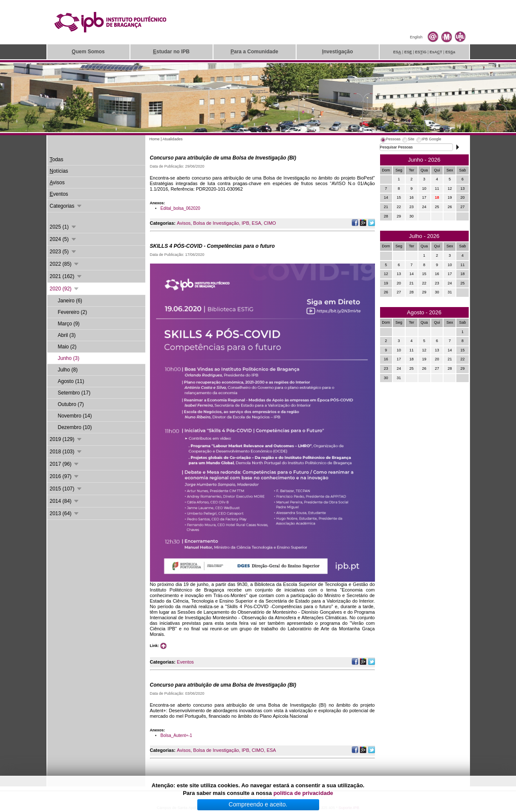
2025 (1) (63, 227)
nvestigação (338, 52)
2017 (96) (65, 464)
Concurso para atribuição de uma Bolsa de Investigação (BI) (223, 158)
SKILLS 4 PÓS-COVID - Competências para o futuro (212, 246)
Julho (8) (68, 370)
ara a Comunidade (254, 52)
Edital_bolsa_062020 (180, 208)
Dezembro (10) (75, 427)
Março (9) (69, 324)
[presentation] (390, 140)
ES (397, 52)
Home (155, 139)
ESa (450, 52)
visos (57, 183)
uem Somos (88, 52)
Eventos (185, 662)
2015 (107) (66, 489)
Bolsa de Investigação (216, 223)
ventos (59, 194)
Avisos (184, 223)
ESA (257, 223)
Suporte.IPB (349, 808)
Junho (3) (69, 358)
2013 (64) (65, 513)
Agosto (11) (71, 381)
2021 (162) (66, 276)
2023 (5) (63, 252)
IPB (245, 223)
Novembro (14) (75, 416)
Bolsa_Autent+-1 (176, 735)
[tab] (390, 140)
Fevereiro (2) (73, 312)
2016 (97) (65, 476)
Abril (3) (67, 335)
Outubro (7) (71, 404)
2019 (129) (66, 439)
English (416, 37)
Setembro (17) (74, 393)
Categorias (66, 206)
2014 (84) (65, 501)
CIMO (270, 223)
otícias (59, 171)
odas (57, 159)
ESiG (421, 52)
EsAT (436, 52)
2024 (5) (63, 239)
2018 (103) (66, 452)
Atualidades (172, 139)
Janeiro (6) (70, 301)
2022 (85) (65, 264)
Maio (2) (67, 347)
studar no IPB (171, 52)
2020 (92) (65, 289)
